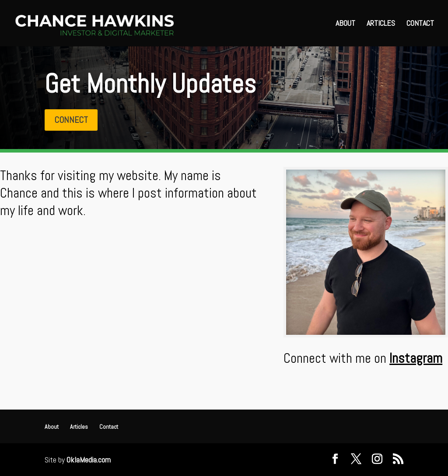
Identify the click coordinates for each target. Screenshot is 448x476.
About (345, 24)
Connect (71, 120)
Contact (420, 24)
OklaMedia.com (89, 460)
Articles (381, 24)
